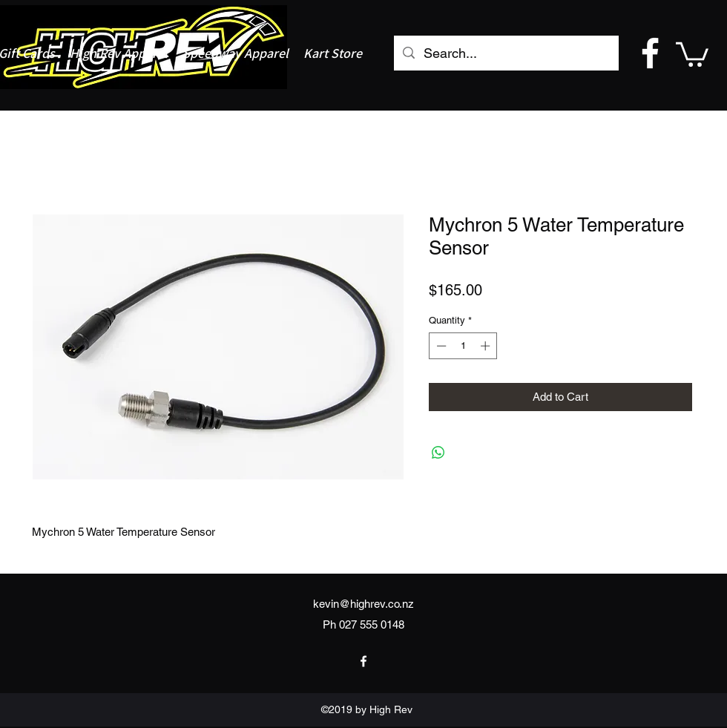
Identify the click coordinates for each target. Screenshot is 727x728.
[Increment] (487, 346)
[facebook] (650, 53)
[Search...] (506, 53)
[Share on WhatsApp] (438, 453)
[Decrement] (440, 346)
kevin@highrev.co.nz (363, 604)
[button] (692, 53)
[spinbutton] (463, 346)
